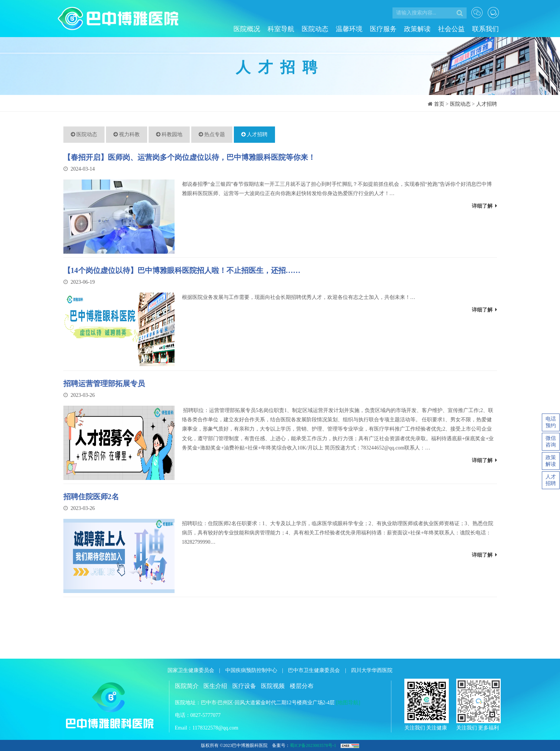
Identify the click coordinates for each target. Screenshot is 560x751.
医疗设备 (244, 686)
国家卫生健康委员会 (191, 670)
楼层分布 (302, 686)
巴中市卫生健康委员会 (314, 670)
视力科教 (127, 134)
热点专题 (212, 134)
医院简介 (187, 686)
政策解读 (417, 29)
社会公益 (451, 29)
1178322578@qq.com (215, 728)
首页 (439, 104)
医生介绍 (215, 686)
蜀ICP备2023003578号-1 (313, 745)
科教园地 (169, 134)
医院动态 (315, 29)
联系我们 (486, 29)
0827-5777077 (206, 715)
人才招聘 (487, 104)
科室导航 (281, 29)
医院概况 (247, 29)
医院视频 (273, 686)
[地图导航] (348, 703)
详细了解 (484, 206)
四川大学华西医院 (372, 670)
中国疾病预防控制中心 (251, 670)
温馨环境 (349, 29)
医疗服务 (383, 29)
